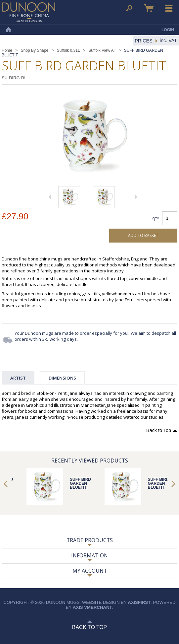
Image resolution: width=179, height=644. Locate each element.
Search (129, 8)
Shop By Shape (35, 50)
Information (89, 555)
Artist (18, 378)
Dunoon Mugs (29, 12)
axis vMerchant (92, 607)
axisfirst (139, 602)
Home (8, 30)
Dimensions (62, 378)
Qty (156, 218)
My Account (90, 571)
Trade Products (90, 540)
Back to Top (159, 430)
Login (168, 30)
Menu (169, 8)
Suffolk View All (102, 50)
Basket (149, 8)
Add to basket (143, 235)
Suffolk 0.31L (68, 50)
